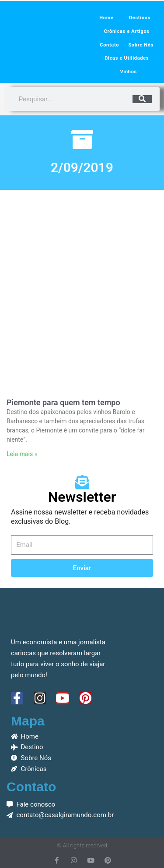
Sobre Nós (141, 45)
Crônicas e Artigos (127, 31)
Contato (109, 45)
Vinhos (128, 72)
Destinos (140, 18)
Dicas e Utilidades (127, 58)
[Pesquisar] (142, 99)
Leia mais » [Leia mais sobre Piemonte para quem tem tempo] (22, 454)
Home (106, 18)
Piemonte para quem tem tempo (63, 402)
